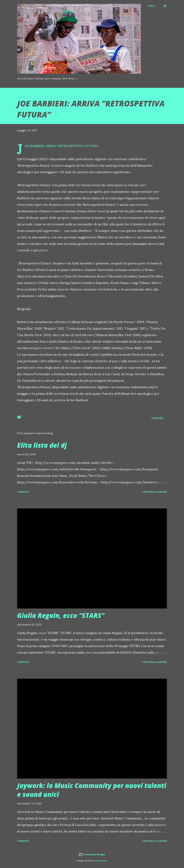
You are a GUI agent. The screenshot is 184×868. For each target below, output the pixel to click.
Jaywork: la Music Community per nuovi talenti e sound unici (92, 790)
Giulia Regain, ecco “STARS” (61, 615)
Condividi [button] (157, 418)
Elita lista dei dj (42, 445)
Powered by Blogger (92, 854)
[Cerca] (152, 6)
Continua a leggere (155, 492)
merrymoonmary (101, 861)
